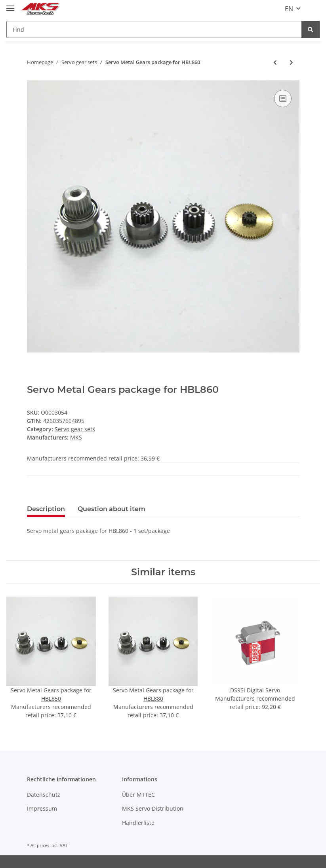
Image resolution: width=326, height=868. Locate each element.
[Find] (154, 29)
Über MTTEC (138, 795)
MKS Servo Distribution (153, 808)
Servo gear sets (75, 429)
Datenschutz (44, 795)
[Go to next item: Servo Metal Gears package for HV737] (291, 62)
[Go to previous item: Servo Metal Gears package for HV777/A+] (275, 62)
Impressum (42, 808)
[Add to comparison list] (283, 99)
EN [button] (289, 9)
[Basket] (313, 9)
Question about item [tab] (112, 509)
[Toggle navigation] (10, 5)
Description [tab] (46, 509)
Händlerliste (138, 823)
